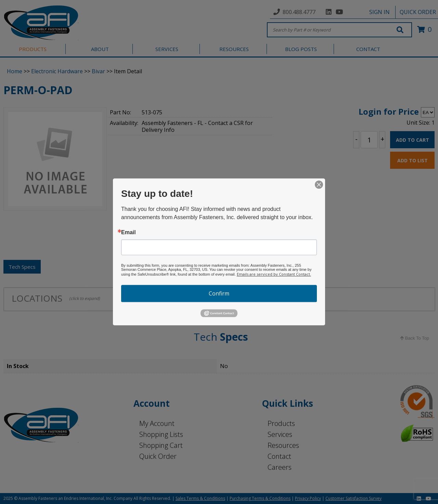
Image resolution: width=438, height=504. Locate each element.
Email (128, 232)
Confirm (219, 293)
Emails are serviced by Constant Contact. (274, 274)
